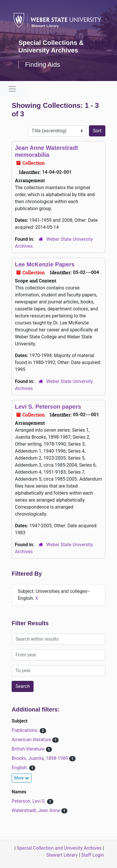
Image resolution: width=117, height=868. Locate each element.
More (22, 778)
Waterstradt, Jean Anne (36, 810)
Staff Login (92, 855)
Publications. (26, 730)
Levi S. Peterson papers (48, 407)
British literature (29, 749)
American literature (32, 740)
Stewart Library (62, 855)
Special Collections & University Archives (51, 46)
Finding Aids (43, 65)
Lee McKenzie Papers (45, 264)
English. (20, 768)
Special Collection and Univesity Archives (59, 848)
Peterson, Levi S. (29, 801)
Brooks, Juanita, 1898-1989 (40, 758)
